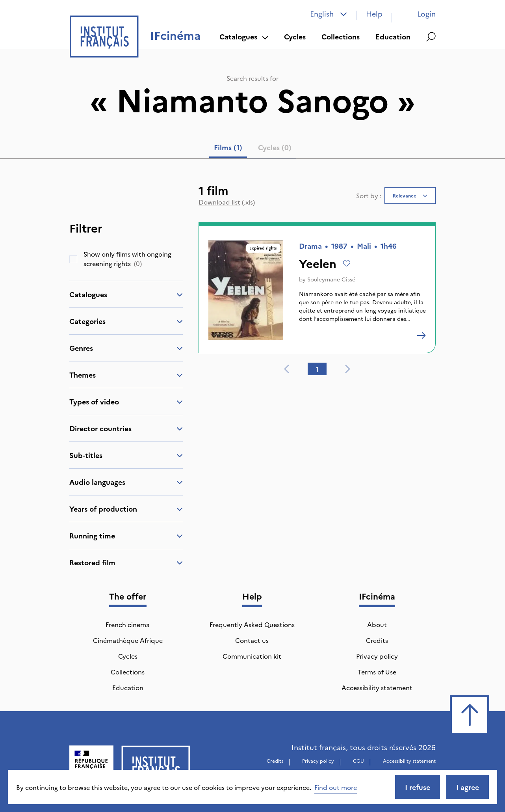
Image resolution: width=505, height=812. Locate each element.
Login (419, 14)
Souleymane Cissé (331, 279)
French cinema (128, 624)
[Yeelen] (421, 335)
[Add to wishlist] (347, 263)
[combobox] (329, 14)
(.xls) (227, 202)
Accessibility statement (377, 687)
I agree (468, 787)
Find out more (336, 787)
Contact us (252, 640)
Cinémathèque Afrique (128, 640)
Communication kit (252, 656)
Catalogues (244, 36)
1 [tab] (317, 369)
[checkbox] (73, 259)
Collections (341, 36)
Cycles (295, 36)
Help (374, 14)
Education (393, 36)
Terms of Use (377, 672)
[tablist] (253, 149)
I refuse (418, 787)
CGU (358, 761)
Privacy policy (377, 656)
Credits (377, 640)
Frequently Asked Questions (252, 624)
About (377, 624)
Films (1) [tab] (228, 147)
